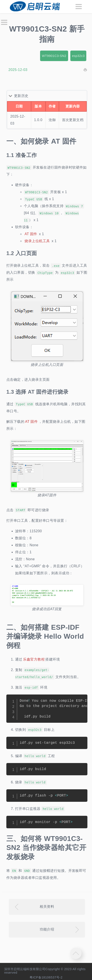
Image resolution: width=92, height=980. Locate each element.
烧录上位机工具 (37, 241)
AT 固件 (31, 234)
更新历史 (21, 96)
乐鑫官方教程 (34, 659)
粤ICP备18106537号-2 (46, 977)
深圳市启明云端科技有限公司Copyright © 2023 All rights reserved (45, 971)
